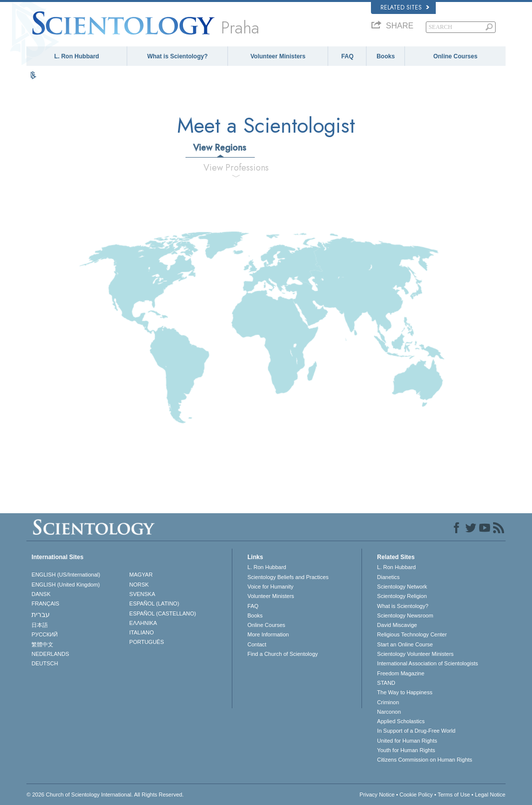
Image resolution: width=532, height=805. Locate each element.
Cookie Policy (416, 795)
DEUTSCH (45, 663)
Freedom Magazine (401, 673)
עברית (41, 614)
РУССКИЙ (44, 634)
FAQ (347, 56)
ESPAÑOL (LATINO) (154, 604)
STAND (386, 683)
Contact (257, 644)
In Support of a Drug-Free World (416, 731)
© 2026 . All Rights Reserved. (105, 795)
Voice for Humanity (270, 587)
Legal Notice (490, 795)
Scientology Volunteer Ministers (415, 654)
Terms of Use (454, 795)
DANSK (41, 594)
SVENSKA (142, 594)
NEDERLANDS (50, 654)
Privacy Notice (377, 795)
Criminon (388, 702)
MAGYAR (141, 575)
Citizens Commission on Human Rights (425, 760)
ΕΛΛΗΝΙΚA (143, 623)
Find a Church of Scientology (282, 654)
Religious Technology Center (412, 634)
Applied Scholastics (401, 721)
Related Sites (405, 7)
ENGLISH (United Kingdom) (66, 585)
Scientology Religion (402, 596)
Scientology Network (402, 587)
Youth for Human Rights (406, 750)
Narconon (389, 712)
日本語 (40, 625)
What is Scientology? (177, 56)
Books (386, 56)
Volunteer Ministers (278, 56)
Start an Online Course (405, 644)
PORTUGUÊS (146, 642)
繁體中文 (42, 644)
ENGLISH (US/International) (66, 575)
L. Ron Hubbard (77, 56)
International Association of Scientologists (427, 663)
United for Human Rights (407, 741)
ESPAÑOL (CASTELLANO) (163, 613)
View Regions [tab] (220, 148)
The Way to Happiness (405, 692)
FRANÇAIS (45, 604)
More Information (268, 634)
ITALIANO (141, 632)
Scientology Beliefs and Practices (288, 577)
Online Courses (455, 56)
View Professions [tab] (236, 168)
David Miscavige (397, 625)
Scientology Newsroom (405, 615)
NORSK (139, 585)
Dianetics (388, 577)
